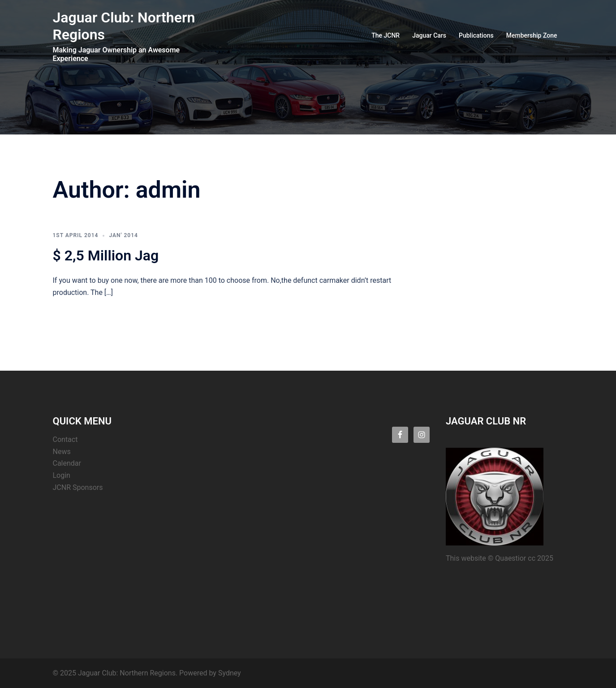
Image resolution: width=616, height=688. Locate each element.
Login (62, 475)
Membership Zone (532, 35)
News (62, 452)
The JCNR (386, 35)
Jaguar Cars (429, 35)
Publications (476, 35)
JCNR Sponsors (78, 487)
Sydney (230, 673)
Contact (65, 439)
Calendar (67, 463)
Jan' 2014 (123, 235)
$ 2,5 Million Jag (106, 255)
